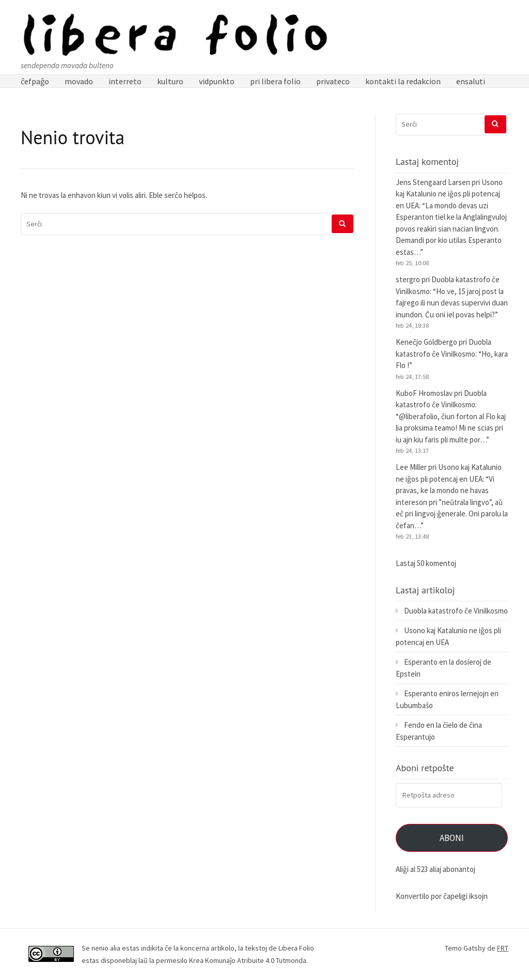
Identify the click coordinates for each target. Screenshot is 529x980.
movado (79, 81)
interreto (125, 81)
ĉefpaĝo (35, 81)
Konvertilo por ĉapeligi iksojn (442, 896)
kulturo (170, 81)
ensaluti (471, 81)
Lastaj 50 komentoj (426, 563)
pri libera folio (275, 81)
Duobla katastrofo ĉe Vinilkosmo (456, 611)
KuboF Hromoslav (424, 393)
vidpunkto (217, 81)
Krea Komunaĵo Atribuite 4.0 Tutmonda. (248, 960)
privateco (333, 81)
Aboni (452, 838)
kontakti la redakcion (403, 81)
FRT (503, 948)
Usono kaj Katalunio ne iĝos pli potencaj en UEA (449, 194)
